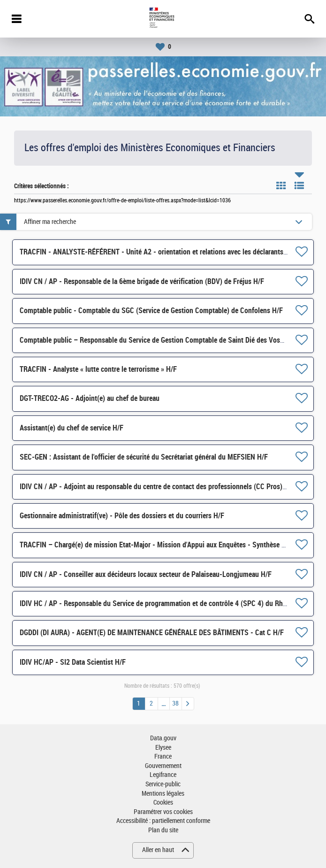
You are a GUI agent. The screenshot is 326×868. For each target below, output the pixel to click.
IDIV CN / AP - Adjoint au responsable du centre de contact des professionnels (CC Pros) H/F (157, 487)
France (163, 757)
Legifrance (163, 775)
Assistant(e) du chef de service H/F (72, 428)
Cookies (163, 803)
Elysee (163, 748)
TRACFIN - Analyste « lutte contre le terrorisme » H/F (98, 369)
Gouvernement (163, 766)
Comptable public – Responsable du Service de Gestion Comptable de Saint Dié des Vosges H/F (161, 340)
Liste (299, 185)
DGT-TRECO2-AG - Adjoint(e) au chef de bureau (90, 398)
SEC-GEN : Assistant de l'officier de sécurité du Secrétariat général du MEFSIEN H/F (144, 457)
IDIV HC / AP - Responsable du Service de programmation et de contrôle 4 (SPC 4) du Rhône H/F (163, 603)
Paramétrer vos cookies (163, 812)
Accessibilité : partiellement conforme (163, 821)
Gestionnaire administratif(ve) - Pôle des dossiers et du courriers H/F (122, 516)
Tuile (281, 185)
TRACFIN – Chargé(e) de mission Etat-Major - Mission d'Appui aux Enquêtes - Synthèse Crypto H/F (167, 545)
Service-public (163, 784)
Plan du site (163, 830)
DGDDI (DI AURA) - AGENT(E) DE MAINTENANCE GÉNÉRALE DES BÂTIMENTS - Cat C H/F (152, 633)
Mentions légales (163, 794)
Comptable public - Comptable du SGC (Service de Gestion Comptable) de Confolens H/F (151, 311)
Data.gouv (163, 738)
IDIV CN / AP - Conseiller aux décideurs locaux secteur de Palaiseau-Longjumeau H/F (146, 574)
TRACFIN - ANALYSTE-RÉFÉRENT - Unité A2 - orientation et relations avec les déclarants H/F (158, 252)
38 (175, 703)
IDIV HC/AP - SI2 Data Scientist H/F (73, 662)
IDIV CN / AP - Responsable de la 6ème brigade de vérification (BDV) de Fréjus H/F (142, 281)
